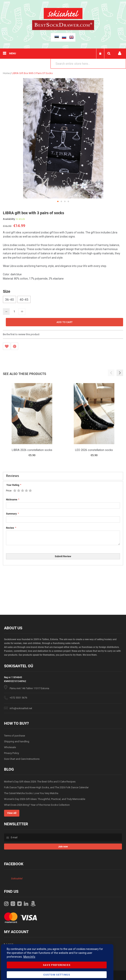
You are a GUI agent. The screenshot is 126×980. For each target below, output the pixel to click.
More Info (29, 957)
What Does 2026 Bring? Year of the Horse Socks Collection (37, 805)
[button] (58, 201)
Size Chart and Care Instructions (22, 759)
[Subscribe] (63, 847)
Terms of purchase (15, 736)
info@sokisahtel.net (21, 708)
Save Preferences (57, 965)
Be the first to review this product (21, 334)
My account (120, 53)
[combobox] (88, 64)
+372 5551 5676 (18, 698)
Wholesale (10, 747)
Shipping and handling (17, 741)
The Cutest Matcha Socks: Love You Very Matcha (31, 793)
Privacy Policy (12, 753)
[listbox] (63, 300)
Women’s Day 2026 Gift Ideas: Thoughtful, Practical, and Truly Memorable (45, 799)
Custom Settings (57, 975)
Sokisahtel (17, 879)
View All (12, 813)
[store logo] (63, 14)
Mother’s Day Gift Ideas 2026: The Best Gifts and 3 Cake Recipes (40, 782)
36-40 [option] (9, 300)
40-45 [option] (24, 300)
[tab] (63, 476)
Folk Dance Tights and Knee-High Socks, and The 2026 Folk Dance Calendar (46, 787)
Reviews (12, 476)
